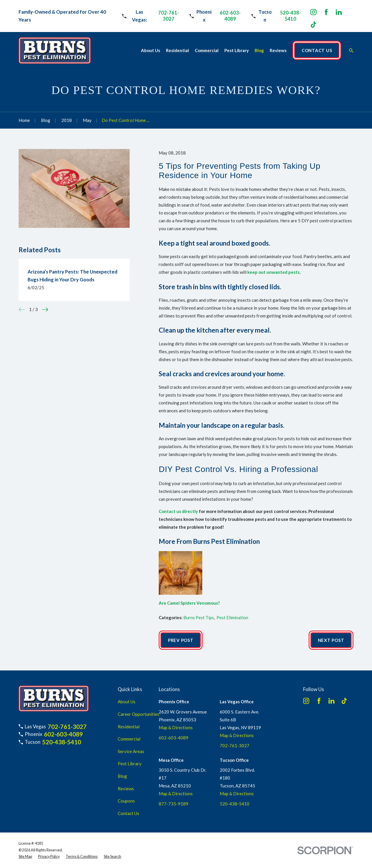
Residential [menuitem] (177, 50)
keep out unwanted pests (273, 272)
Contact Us (128, 813)
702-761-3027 (169, 16)
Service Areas (131, 751)
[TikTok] (313, 25)
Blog (122, 776)
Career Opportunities (138, 714)
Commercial (129, 739)
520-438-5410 (290, 16)
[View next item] (45, 309)
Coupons (126, 801)
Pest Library (130, 764)
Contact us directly (178, 511)
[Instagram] (313, 12)
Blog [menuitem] (259, 50)
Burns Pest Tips (199, 617)
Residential (129, 727)
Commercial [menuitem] (207, 50)
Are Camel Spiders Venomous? (189, 603)
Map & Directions (176, 727)
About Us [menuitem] (151, 50)
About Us (127, 702)
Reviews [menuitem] (278, 50)
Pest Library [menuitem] (237, 50)
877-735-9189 (174, 804)
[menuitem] (25, 857)
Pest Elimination (232, 617)
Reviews (126, 789)
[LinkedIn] (339, 12)
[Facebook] (326, 12)
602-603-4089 (230, 16)
